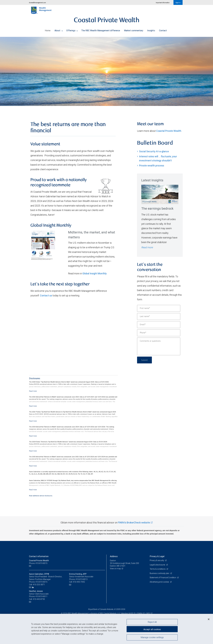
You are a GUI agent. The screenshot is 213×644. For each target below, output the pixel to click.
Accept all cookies (152, 629)
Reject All (152, 622)
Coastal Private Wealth (169, 131)
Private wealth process (152, 166)
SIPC (148, 613)
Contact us (46, 295)
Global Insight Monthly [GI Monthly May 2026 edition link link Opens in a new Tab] (95, 273)
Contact (163, 30)
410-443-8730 (39, 599)
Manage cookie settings (152, 638)
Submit (145, 360)
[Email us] (30, 566)
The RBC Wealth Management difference (101, 30)
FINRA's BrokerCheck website (134, 523)
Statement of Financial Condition (163, 578)
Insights (151, 30)
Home (48, 30)
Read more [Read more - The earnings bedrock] (147, 247)
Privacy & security (157, 560)
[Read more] (33, 391)
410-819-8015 (41, 582)
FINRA (140, 613)
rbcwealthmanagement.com (37, 3)
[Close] (209, 619)
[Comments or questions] (159, 346)
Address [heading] (114, 556)
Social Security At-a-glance (154, 151)
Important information (163, 3)
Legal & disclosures (158, 565)
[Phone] (159, 333)
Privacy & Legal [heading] (157, 556)
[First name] (159, 308)
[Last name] (159, 316)
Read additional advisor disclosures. (41, 496)
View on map (115, 569)
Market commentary (134, 30)
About (59, 30)
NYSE (131, 613)
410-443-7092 (79, 582)
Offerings (72, 30)
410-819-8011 (41, 596)
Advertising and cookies (160, 582)
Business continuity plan (160, 573)
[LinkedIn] (33, 587)
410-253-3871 (39, 585)
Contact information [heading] (39, 556)
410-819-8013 (82, 579)
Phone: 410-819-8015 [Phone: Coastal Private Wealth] (38, 563)
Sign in (178, 3)
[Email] (159, 325)
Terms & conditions (158, 569)
